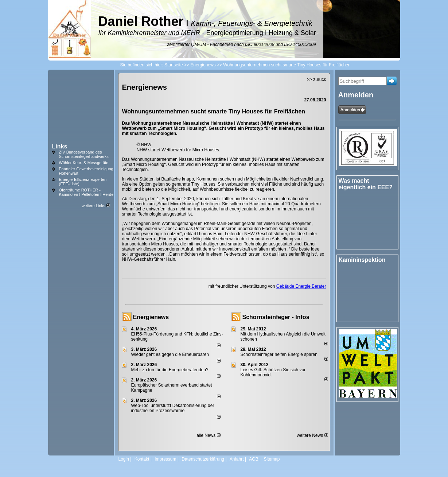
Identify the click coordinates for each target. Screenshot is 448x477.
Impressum (165, 459)
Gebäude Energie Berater (301, 286)
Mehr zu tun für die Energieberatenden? (170, 370)
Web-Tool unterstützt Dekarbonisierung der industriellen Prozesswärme (173, 408)
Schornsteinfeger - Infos (276, 317)
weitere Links (96, 206)
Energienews (151, 317)
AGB (254, 459)
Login (124, 459)
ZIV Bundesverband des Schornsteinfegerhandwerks (84, 154)
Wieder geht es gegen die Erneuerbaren (170, 354)
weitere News (312, 435)
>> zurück (317, 79)
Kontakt (142, 459)
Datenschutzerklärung (203, 459)
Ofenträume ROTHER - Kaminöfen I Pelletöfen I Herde (86, 192)
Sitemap (272, 459)
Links (60, 146)
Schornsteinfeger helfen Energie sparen (279, 354)
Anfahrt (237, 459)
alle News (208, 435)
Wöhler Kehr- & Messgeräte (84, 163)
